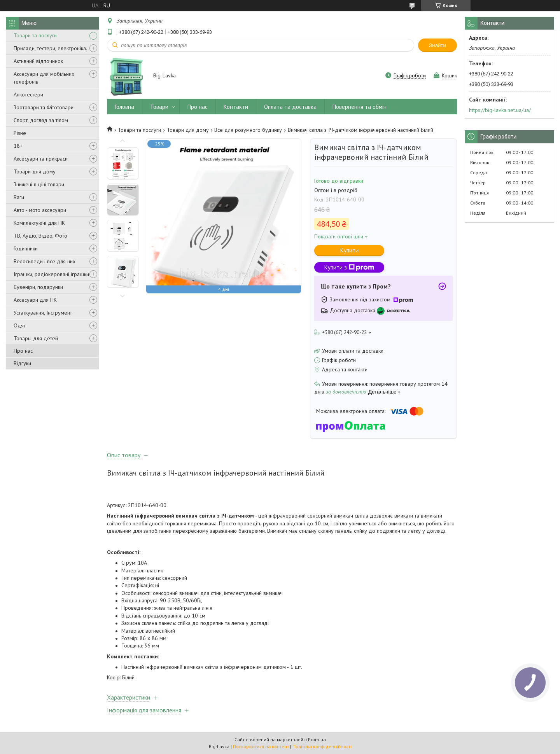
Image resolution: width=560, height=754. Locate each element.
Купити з (349, 267)
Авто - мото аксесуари (40, 210)
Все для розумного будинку (248, 130)
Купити (349, 250)
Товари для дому (35, 171)
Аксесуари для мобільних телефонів (44, 78)
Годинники (26, 248)
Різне (20, 133)
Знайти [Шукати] (437, 45)
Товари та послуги (35, 35)
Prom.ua (317, 739)
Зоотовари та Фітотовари (44, 107)
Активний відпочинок (38, 61)
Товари (159, 107)
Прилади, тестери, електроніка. (50, 48)
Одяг (20, 325)
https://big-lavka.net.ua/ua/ (500, 110)
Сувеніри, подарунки (38, 287)
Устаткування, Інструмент (43, 313)
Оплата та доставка (290, 107)
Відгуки (22, 363)
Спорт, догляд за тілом (41, 120)
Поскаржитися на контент (261, 746)
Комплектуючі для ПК (39, 223)
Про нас (23, 351)
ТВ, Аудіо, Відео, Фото (40, 236)
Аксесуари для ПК (35, 300)
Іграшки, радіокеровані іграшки (51, 274)
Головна (124, 107)
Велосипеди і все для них (45, 261)
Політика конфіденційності (322, 746)
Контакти (236, 107)
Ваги (19, 197)
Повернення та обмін (360, 107)
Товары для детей (36, 338)
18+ (18, 146)
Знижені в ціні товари (39, 184)
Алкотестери (28, 94)
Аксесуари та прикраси (41, 159)
